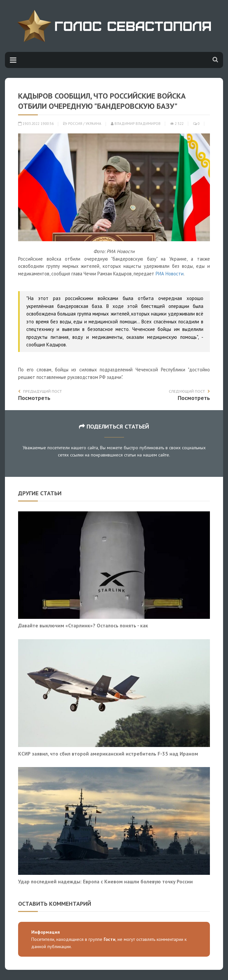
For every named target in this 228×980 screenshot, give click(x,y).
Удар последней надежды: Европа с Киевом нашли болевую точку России (105, 881)
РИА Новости (170, 274)
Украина (93, 124)
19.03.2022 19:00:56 (36, 124)
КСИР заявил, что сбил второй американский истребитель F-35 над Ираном (108, 754)
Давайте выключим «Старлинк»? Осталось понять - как (83, 625)
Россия (75, 124)
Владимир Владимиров (136, 124)
